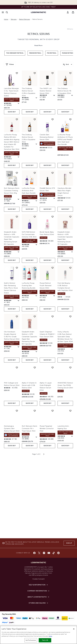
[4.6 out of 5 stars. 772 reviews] (28, 386)
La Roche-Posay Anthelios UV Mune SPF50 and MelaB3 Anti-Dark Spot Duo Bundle (65, 229)
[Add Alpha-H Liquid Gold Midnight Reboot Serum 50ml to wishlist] (53, 457)
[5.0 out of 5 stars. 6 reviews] (46, 433)
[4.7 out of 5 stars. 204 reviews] (46, 289)
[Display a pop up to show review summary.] (19, 193)
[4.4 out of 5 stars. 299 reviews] (29, 189)
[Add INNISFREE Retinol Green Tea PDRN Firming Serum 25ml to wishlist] (70, 457)
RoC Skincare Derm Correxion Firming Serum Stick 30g (12, 280)
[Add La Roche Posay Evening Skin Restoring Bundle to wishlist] (35, 357)
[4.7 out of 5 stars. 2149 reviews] (11, 194)
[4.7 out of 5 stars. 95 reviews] (11, 290)
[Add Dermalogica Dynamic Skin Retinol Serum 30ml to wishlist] (17, 500)
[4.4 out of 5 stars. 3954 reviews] (29, 292)
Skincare (14, 19)
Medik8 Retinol (35, 102)
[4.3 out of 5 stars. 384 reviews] (29, 235)
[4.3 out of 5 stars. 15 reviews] (11, 477)
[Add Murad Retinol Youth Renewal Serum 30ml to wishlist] (53, 357)
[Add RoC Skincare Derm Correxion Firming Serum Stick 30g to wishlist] (17, 263)
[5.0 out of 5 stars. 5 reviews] (28, 484)
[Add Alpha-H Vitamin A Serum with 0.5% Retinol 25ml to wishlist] (35, 457)
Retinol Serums (39, 83)
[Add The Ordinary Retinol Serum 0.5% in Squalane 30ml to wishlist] (35, 209)
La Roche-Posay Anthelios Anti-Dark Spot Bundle (29, 280)
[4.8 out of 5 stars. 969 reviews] (11, 343)
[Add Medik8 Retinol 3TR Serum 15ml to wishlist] (53, 263)
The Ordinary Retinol (15, 102)
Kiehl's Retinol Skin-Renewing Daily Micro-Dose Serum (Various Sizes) (11, 378)
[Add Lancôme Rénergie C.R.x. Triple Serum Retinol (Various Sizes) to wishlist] (17, 163)
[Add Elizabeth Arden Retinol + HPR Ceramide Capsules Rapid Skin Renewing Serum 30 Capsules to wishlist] (70, 306)
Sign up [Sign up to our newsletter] (69, 555)
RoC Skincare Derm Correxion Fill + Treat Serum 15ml (30, 518)
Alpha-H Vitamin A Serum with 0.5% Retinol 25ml (29, 475)
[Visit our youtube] (49, 565)
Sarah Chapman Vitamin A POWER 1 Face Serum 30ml (47, 424)
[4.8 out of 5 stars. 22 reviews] (47, 331)
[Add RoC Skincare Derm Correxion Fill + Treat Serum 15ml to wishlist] (35, 500)
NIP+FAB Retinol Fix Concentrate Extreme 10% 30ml (29, 324)
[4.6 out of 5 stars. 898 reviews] (29, 528)
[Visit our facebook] (34, 565)
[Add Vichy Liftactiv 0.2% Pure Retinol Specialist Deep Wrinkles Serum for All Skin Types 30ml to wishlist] (70, 406)
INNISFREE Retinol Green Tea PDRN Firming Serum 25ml (65, 475)
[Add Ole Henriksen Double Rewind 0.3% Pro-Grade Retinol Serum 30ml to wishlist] (17, 406)
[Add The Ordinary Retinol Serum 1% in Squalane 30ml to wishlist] (70, 163)
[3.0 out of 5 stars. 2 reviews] (64, 387)
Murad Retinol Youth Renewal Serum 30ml (46, 375)
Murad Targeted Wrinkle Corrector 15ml (47, 518)
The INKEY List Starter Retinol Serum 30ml (46, 180)
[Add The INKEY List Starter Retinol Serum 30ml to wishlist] (53, 163)
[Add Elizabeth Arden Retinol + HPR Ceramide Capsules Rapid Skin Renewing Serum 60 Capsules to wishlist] (35, 406)
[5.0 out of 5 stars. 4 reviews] (64, 288)
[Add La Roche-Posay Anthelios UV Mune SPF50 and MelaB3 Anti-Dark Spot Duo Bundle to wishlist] (70, 209)
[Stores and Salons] (39, 615)
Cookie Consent (39, 591)
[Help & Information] (38, 597)
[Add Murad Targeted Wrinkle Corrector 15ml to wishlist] (53, 500)
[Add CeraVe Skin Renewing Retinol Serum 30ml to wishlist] (53, 209)
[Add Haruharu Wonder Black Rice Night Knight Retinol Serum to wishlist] (70, 263)
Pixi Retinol (52, 102)
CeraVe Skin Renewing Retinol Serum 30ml (47, 227)
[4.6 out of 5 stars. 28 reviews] (47, 529)
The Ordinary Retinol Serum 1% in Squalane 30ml (64, 180)
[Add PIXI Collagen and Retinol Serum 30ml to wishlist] (17, 457)
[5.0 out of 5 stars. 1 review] (46, 237)
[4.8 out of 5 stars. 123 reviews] (64, 527)
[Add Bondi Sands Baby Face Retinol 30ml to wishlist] (53, 306)
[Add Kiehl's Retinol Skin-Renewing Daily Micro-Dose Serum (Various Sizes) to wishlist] (17, 357)
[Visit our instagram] (44, 565)
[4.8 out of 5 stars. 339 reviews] (29, 335)
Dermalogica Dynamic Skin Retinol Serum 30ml (12, 518)
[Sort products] (68, 113)
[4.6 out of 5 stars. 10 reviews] (47, 486)
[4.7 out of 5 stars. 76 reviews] (11, 438)
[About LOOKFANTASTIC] (38, 609)
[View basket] (73, 12)
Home (6, 19)
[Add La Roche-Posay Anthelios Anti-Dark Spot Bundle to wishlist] (35, 263)
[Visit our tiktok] (54, 565)
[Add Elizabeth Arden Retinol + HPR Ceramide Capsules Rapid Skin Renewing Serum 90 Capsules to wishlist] (17, 306)
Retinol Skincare (24, 19)
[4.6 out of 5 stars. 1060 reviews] (11, 248)
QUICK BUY (12, 201)
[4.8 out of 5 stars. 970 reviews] (29, 442)
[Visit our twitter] (39, 565)
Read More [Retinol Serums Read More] (38, 95)
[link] (68, 12)
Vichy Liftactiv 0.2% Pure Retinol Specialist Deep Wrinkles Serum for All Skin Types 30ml (65, 426)
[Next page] (44, 544)
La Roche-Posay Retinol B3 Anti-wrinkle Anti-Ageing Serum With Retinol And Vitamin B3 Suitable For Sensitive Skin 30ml (12, 232)
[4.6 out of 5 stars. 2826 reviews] (64, 343)
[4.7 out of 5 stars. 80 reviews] (46, 186)
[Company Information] (39, 603)
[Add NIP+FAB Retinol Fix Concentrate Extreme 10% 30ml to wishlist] (35, 306)
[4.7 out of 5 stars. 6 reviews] (10, 529)
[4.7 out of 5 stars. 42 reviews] (46, 386)
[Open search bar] (7, 12)
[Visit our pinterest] (58, 565)
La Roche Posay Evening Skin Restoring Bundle (29, 375)
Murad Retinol (68, 102)
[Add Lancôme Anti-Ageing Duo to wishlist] (70, 500)
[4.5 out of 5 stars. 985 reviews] (64, 186)
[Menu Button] (3, 12)
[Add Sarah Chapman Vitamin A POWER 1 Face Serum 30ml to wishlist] (53, 406)
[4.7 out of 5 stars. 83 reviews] (11, 391)
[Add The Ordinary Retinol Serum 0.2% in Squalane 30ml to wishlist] (35, 163)
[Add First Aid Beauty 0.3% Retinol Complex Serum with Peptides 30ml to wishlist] (70, 357)
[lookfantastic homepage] (38, 12)
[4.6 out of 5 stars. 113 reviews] (64, 440)
